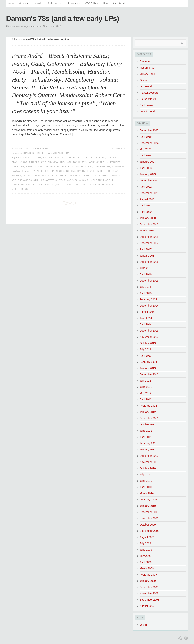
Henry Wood (34, 166)
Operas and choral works (31, 3)
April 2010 (146, 487)
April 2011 (146, 437)
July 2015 (145, 287)
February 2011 (148, 443)
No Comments (117, 148)
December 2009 (149, 512)
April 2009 (146, 562)
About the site (119, 3)
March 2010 (147, 493)
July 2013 (145, 349)
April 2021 (146, 206)
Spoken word (147, 105)
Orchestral (43, 153)
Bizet (81, 158)
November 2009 (149, 518)
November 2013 (149, 337)
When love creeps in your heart (89, 185)
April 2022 (146, 187)
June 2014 (146, 318)
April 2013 (146, 356)
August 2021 (147, 199)
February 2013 (148, 362)
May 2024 (145, 149)
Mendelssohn (46, 171)
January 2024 (148, 162)
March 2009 (147, 568)
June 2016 (146, 268)
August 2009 (147, 537)
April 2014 (146, 324)
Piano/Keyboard (149, 93)
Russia (106, 176)
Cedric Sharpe (96, 158)
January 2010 (148, 506)
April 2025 (146, 137)
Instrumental (147, 68)
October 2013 (148, 343)
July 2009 (145, 543)
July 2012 (145, 381)
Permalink (42, 148)
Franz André (56, 162)
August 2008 (147, 606)
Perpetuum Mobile (35, 176)
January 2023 (148, 174)
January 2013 (148, 368)
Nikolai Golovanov (68, 171)
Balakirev (49, 158)
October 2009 (148, 525)
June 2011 (146, 431)
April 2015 (146, 293)
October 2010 (148, 468)
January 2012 (148, 412)
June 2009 (146, 550)
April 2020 (146, 212)
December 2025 (149, 130)
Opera (143, 80)
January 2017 (148, 256)
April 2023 (146, 168)
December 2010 (149, 456)
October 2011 (148, 424)
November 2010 (149, 462)
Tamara (68, 180)
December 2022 (149, 180)
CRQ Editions (92, 3)
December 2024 (149, 143)
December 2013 (149, 331)
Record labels (74, 3)
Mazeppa (30, 171)
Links (106, 3)
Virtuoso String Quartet (49, 185)
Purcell (53, 176)
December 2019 (149, 224)
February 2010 (148, 500)
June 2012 (146, 387)
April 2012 (146, 399)
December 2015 (149, 281)
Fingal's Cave (38, 162)
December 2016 (149, 262)
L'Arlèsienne (102, 166)
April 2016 (146, 274)
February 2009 (148, 575)
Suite (59, 180)
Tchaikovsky (83, 180)
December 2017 (149, 243)
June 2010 (146, 481)
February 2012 (148, 406)
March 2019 (147, 231)
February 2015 (148, 299)
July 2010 (145, 475)
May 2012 (145, 393)
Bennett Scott (67, 158)
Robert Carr (92, 176)
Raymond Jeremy (71, 176)
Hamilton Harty (76, 162)
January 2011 (148, 449)
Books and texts (55, 3)
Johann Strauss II (55, 166)
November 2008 (149, 593)
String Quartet (44, 180)
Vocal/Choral (62, 153)
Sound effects (148, 99)
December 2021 (149, 193)
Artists (11, 3)
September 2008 (149, 600)
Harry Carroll (97, 162)
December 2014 (149, 306)
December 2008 (149, 587)
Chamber (28, 153)
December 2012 (149, 374)
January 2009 (148, 581)
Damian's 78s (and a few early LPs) (63, 19)
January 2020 (148, 218)
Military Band (147, 74)
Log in (143, 625)
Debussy (112, 158)
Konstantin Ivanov (80, 166)
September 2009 (149, 531)
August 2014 (147, 312)
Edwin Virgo (20, 162)
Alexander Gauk (31, 158)
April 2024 (146, 155)
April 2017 (146, 249)
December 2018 (149, 237)
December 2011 (149, 418)
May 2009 (145, 556)
